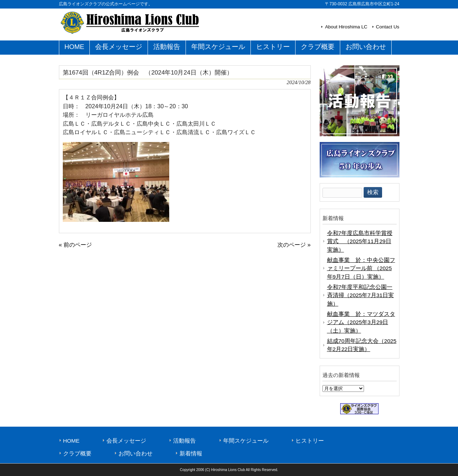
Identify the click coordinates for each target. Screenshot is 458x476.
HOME (71, 441)
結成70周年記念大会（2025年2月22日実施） (362, 345)
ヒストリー (310, 441)
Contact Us (388, 27)
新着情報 (191, 453)
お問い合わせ (136, 453)
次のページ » (294, 245)
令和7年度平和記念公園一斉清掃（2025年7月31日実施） (361, 295)
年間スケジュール (246, 441)
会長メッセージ (126, 441)
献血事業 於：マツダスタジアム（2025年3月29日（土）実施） (361, 322)
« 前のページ (76, 245)
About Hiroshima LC (346, 27)
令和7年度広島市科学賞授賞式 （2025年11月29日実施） (360, 241)
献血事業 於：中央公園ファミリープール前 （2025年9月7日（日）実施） (361, 268)
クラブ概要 (77, 453)
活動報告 (184, 441)
